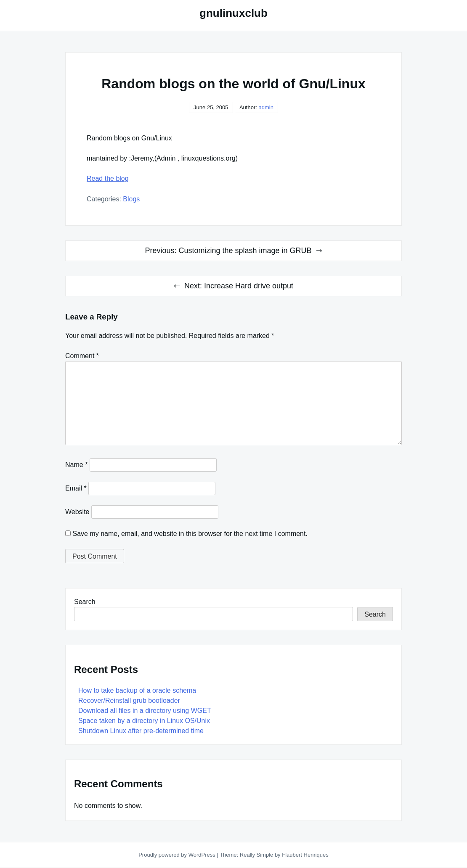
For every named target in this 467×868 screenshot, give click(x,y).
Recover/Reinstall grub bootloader (129, 700)
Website (77, 512)
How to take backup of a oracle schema (137, 690)
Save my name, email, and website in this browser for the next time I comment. (190, 534)
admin (266, 107)
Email (76, 488)
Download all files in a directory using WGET (145, 711)
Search (85, 602)
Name (76, 465)
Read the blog (108, 178)
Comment (82, 356)
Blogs (131, 199)
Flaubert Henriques (305, 855)
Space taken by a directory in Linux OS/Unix (144, 721)
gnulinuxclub (233, 13)
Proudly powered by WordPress (178, 855)
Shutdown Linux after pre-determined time (141, 731)
